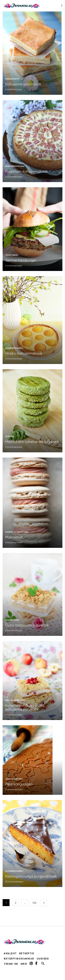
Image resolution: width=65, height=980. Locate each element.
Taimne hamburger (21, 260)
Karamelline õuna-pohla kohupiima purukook (25, 707)
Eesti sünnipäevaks (15, 700)
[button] (43, 964)
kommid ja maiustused (17, 532)
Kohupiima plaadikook (23, 84)
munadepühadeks (14, 348)
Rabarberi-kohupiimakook (26, 171)
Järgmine (44, 903)
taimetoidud (12, 255)
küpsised (10, 437)
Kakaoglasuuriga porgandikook (31, 876)
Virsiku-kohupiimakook (24, 353)
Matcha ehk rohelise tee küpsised (32, 442)
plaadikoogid (12, 620)
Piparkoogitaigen (19, 784)
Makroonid (14, 537)
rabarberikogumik (15, 166)
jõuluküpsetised (14, 779)
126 (34, 903)
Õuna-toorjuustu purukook (27, 625)
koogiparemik (12, 79)
